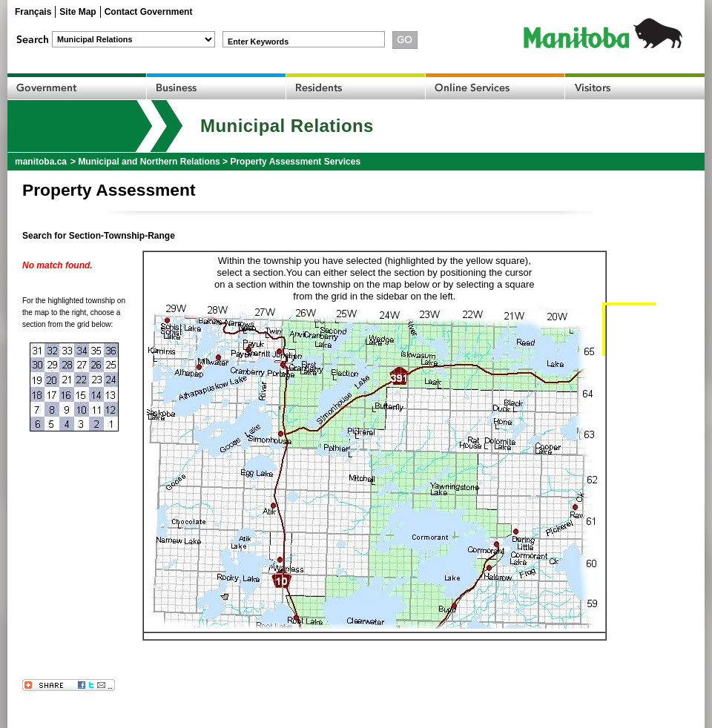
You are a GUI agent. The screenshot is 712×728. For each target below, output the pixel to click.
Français (33, 12)
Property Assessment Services (295, 162)
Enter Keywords (258, 42)
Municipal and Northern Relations (149, 162)
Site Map (78, 12)
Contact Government (149, 12)
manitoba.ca (41, 162)
